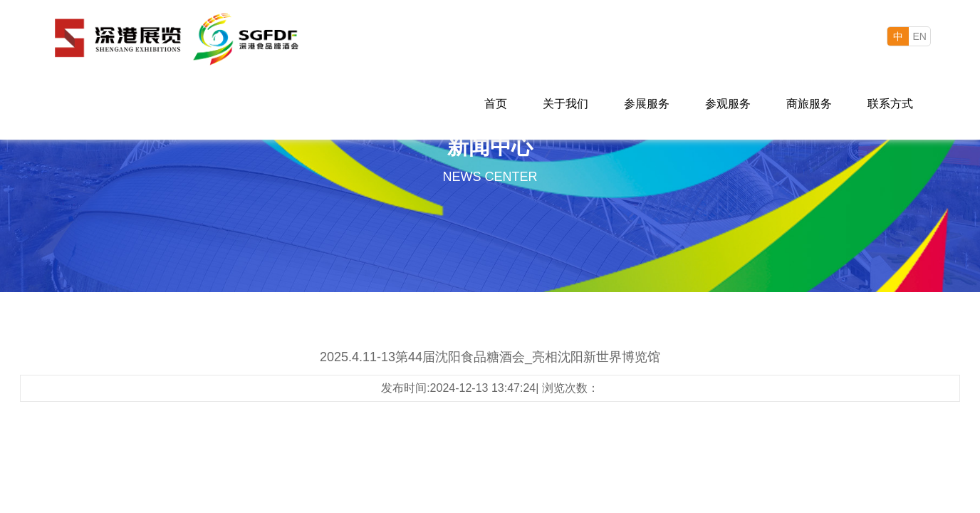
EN (919, 36)
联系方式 (890, 104)
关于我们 (565, 104)
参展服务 (647, 104)
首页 (496, 104)
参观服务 (728, 104)
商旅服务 (809, 104)
